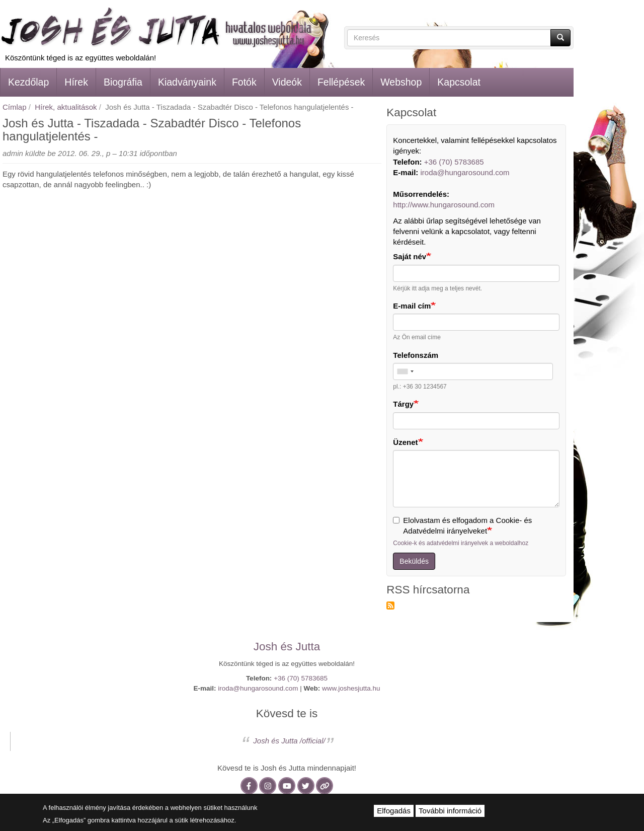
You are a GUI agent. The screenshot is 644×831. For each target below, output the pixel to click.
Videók (287, 82)
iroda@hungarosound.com (465, 172)
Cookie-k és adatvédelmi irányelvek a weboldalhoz (461, 543)
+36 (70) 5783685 (454, 162)
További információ (450, 811)
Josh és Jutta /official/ (289, 741)
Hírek (76, 82)
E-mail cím (412, 306)
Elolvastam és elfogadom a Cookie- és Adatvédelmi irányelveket (462, 525)
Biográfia (123, 82)
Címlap (15, 107)
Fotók (244, 82)
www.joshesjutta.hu (351, 688)
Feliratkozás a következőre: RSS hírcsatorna (390, 606)
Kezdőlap (28, 82)
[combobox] (405, 371)
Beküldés (414, 561)
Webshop (401, 82)
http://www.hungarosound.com (444, 205)
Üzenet (405, 442)
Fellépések (341, 82)
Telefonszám (416, 355)
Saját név (410, 256)
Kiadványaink (187, 82)
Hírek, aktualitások (66, 107)
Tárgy (403, 404)
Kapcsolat (459, 82)
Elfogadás (394, 811)
